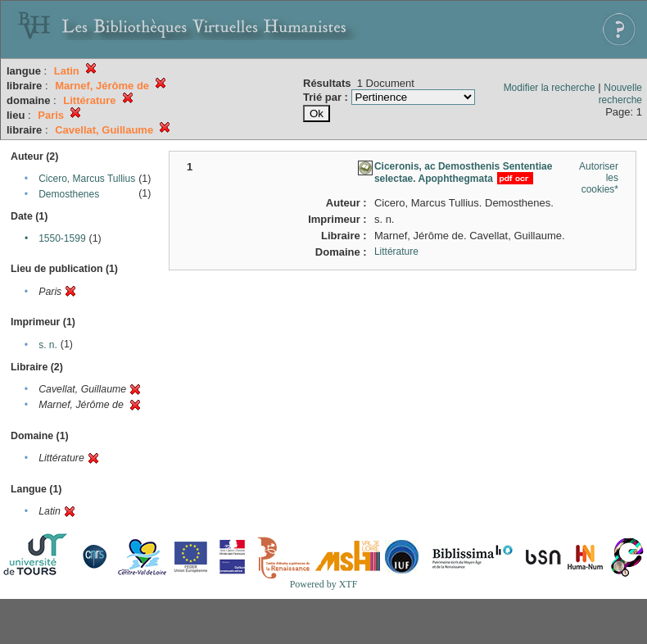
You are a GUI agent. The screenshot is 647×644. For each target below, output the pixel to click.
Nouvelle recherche (620, 94)
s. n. (48, 345)
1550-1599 (62, 238)
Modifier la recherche (550, 88)
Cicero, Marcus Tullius (87, 179)
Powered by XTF (324, 584)
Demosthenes (69, 194)
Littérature (396, 252)
